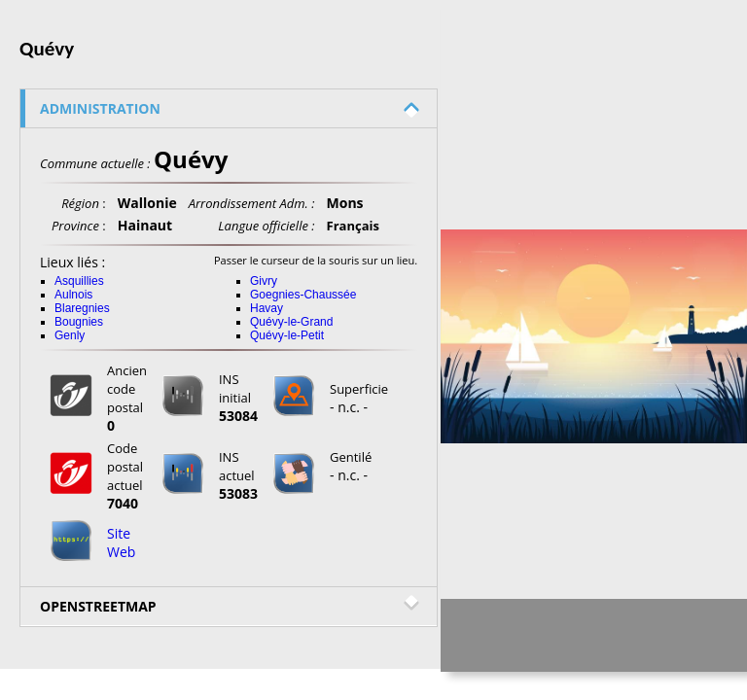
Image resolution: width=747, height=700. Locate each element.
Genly (70, 335)
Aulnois (73, 295)
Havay (267, 308)
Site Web (121, 542)
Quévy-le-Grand (291, 322)
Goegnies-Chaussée (303, 295)
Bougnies (79, 322)
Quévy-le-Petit (287, 335)
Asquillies (79, 281)
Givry (264, 281)
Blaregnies (82, 308)
